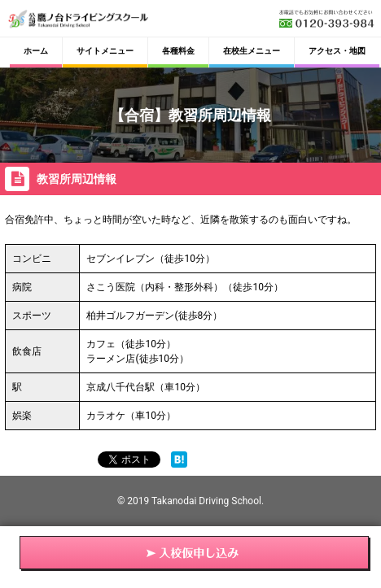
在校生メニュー (252, 51)
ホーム (36, 51)
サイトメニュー (105, 51)
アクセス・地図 (337, 51)
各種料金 (178, 51)
